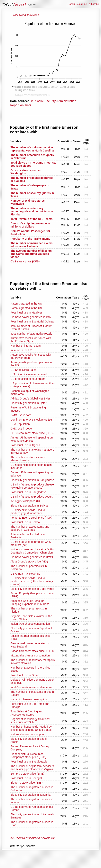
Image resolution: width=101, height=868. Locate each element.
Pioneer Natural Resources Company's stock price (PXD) (28, 756)
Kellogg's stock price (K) (25, 501)
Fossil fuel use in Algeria (25, 445)
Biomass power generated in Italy (31, 317)
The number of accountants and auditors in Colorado (30, 528)
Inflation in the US (21, 350)
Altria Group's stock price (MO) (29, 562)
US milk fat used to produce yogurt (32, 497)
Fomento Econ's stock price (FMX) (32, 518)
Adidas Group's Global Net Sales (31, 399)
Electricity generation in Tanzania (31, 795)
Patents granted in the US (26, 304)
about (72, 4)
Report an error (21, 105)
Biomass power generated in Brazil (32, 557)
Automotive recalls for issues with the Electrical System (31, 340)
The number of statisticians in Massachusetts (28, 459)
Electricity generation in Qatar (29, 403)
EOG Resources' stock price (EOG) (32, 433)
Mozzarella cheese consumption (30, 655)
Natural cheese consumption (28, 734)
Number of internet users (26, 346)
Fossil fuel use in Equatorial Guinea (32, 322)
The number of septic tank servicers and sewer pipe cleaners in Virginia (32, 768)
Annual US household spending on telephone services (32, 439)
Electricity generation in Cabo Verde (32, 589)
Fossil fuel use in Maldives (27, 313)
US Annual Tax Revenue (25, 574)
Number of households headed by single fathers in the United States (31, 728)
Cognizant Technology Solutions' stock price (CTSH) (30, 721)
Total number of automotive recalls (31, 334)
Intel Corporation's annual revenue (32, 687)
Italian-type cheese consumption (30, 624)
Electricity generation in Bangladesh (32, 480)
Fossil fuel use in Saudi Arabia (29, 762)
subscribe (94, 4)
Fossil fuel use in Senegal (26, 778)
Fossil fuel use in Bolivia (25, 522)
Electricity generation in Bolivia (29, 506)
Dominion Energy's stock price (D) (31, 420)
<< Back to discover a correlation (33, 838)
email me (82, 4)
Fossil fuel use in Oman (25, 675)
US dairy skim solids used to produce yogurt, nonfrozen (28, 512)
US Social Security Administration (53, 101)
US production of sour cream (28, 379)
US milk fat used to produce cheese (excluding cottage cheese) (32, 486)
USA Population (20, 424)
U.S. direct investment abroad (29, 374)
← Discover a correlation (25, 15)
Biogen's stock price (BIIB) (27, 783)
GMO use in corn (21, 415)
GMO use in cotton (22, 429)
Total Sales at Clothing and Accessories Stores (27, 713)
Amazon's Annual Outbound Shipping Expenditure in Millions (30, 602)
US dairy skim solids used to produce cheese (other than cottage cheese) (32, 581)
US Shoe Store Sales (23, 370)
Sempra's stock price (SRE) (27, 774)
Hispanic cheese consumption (29, 699)
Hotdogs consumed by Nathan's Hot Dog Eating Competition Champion (32, 551)
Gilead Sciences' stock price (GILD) (32, 651)
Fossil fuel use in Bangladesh (28, 492)
